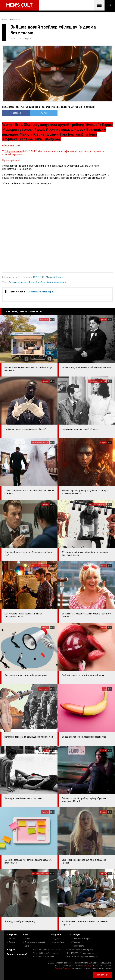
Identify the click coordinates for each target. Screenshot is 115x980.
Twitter (44, 113)
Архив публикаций (17, 954)
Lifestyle (75, 934)
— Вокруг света (77, 946)
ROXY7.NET (47, 949)
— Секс (26, 946)
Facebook (16, 113)
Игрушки (56, 934)
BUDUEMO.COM (82, 957)
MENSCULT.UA (80, 949)
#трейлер (41, 282)
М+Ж (25, 934)
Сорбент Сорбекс (63, 968)
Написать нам (102, 975)
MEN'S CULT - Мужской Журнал (48, 277)
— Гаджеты (56, 939)
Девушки (12, 934)
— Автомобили (58, 942)
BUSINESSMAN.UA (81, 953)
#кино (50, 282)
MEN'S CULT (46, 953)
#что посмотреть (17, 282)
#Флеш (31, 282)
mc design (88, 966)
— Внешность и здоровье (81, 939)
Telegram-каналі (13, 151)
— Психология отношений (34, 942)
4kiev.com (43, 957)
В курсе (11, 950)
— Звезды (11, 942)
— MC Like (11, 939)
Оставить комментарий (41, 292)
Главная (6, 19)
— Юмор (26, 939)
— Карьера (75, 942)
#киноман (59, 282)
